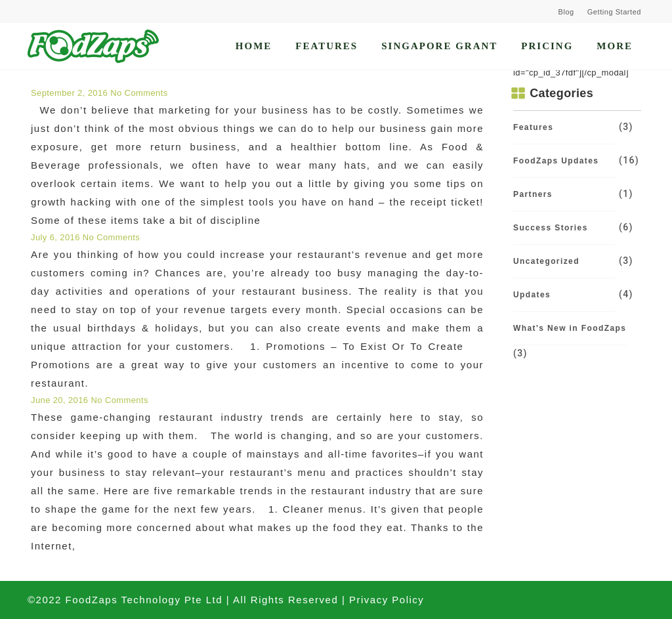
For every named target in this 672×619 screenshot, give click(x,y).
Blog (566, 12)
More (615, 46)
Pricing (547, 46)
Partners (533, 194)
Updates (532, 295)
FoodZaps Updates (556, 161)
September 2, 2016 (71, 93)
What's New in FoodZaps (570, 328)
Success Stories (551, 228)
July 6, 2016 (57, 237)
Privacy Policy (387, 600)
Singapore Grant (439, 46)
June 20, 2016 (61, 400)
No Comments (139, 93)
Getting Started (614, 12)
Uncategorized (546, 261)
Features (326, 46)
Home (254, 46)
